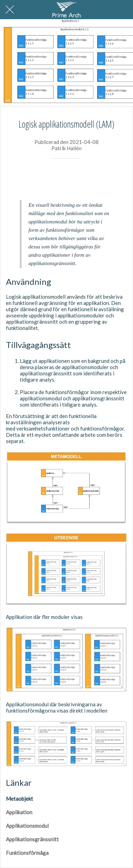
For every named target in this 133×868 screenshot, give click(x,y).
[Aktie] (102, 179)
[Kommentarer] (119, 179)
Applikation (19, 812)
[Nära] (10, 10)
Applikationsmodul (27, 826)
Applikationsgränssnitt (32, 839)
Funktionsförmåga (27, 853)
